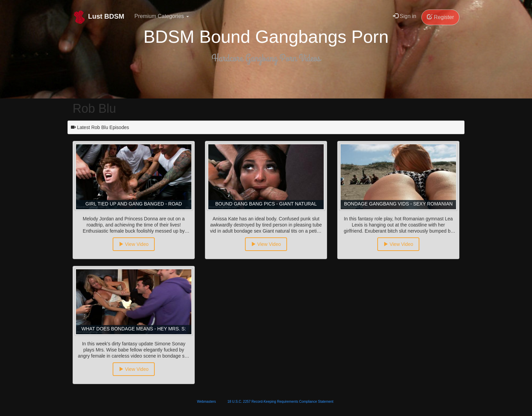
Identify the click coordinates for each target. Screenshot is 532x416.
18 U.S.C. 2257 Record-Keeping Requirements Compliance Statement (280, 402)
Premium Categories (161, 16)
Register (440, 17)
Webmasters (206, 402)
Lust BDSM (98, 17)
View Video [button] (134, 244)
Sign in (405, 16)
